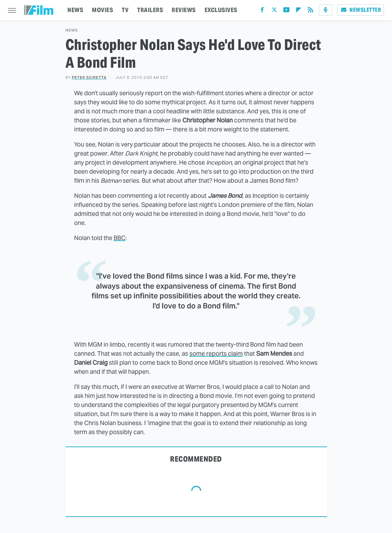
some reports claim (216, 353)
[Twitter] (274, 11)
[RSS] (311, 11)
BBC (120, 238)
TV (125, 10)
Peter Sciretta (89, 77)
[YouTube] (286, 11)
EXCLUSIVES (221, 10)
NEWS (75, 10)
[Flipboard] (298, 11)
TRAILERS (150, 10)
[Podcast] (326, 10)
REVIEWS (184, 10)
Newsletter (360, 10)
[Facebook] (262, 11)
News (72, 30)
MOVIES (102, 10)
